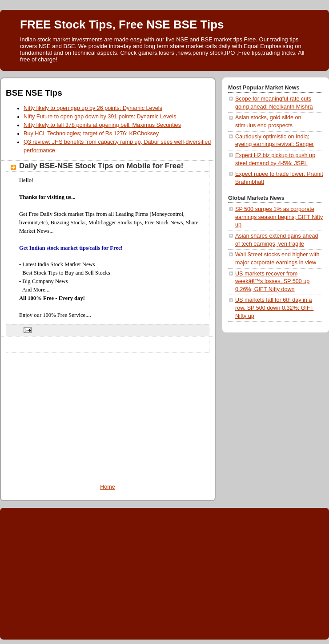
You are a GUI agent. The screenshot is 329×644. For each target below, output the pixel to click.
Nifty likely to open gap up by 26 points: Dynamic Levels (93, 108)
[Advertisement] (108, 415)
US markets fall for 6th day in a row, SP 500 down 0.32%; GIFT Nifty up (274, 308)
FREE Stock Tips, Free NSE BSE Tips (122, 24)
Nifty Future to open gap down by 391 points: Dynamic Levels (100, 117)
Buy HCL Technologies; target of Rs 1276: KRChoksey (91, 134)
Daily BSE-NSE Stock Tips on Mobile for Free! (101, 166)
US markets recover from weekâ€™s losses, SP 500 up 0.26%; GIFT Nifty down (272, 281)
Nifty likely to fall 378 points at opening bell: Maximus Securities (102, 125)
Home (108, 487)
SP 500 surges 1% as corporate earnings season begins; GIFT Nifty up (279, 217)
